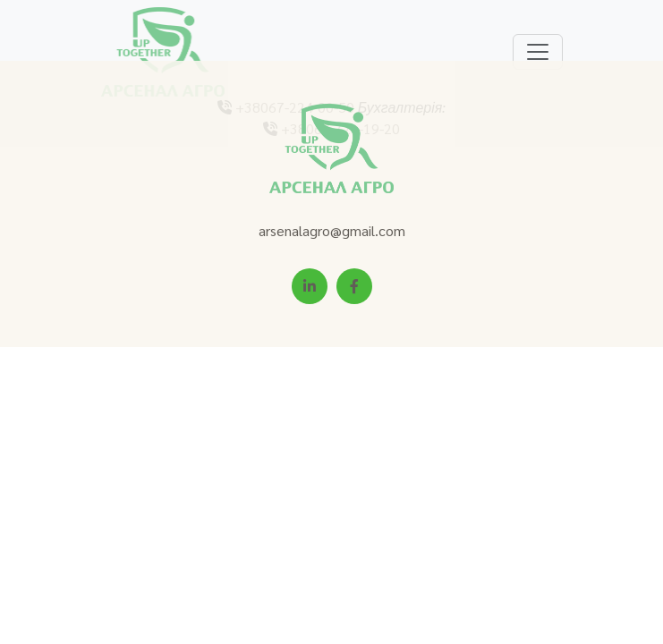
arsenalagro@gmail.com (332, 230)
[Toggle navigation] (538, 52)
